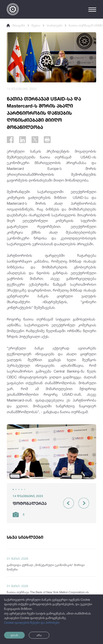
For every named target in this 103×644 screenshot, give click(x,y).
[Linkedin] (22, 140)
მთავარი (16, 25)
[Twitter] (35, 140)
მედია (36, 25)
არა (39, 635)
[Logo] (13, 9)
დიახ (14, 635)
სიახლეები (55, 25)
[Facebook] (10, 140)
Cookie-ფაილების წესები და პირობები (32, 622)
